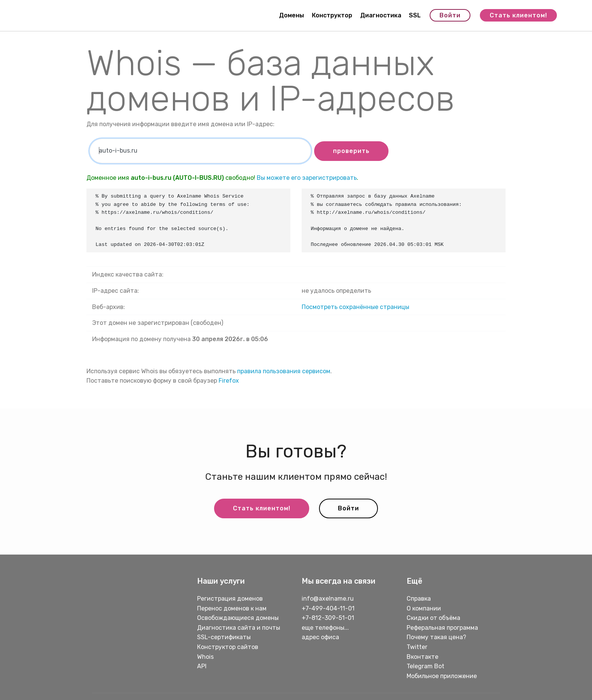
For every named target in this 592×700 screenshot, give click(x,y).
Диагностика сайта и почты (239, 628)
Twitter (417, 647)
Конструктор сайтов (228, 647)
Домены (291, 15)
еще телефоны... (325, 628)
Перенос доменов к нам (232, 608)
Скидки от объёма (433, 618)
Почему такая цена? (436, 637)
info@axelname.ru (328, 599)
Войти (450, 15)
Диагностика (381, 15)
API (202, 666)
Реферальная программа (442, 628)
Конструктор (332, 15)
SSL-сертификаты (225, 637)
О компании (424, 608)
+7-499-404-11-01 (328, 608)
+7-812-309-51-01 (328, 618)
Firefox (229, 381)
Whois (205, 657)
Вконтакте (422, 657)
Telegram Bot (425, 666)
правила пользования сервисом (284, 371)
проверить (351, 151)
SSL (415, 15)
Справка (419, 599)
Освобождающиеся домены (238, 618)
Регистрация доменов (230, 599)
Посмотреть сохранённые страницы (355, 307)
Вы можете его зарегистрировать (307, 178)
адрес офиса (320, 637)
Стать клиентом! (518, 15)
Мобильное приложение (442, 676)
